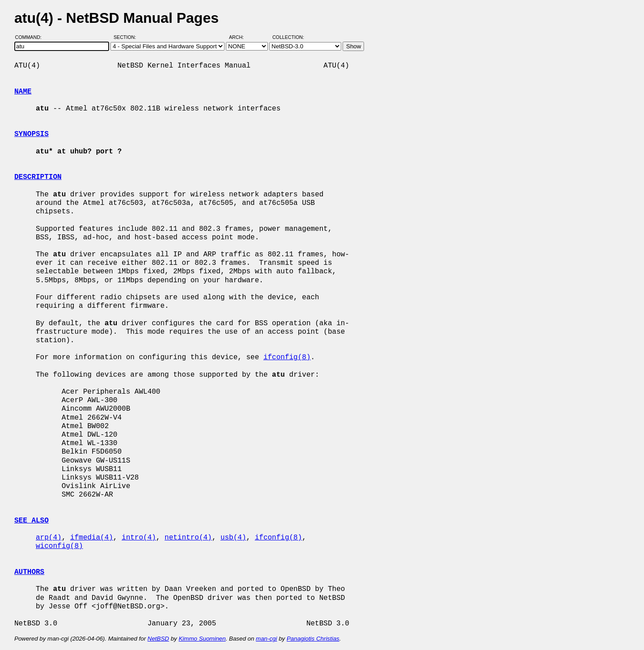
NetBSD (158, 639)
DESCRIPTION (38, 177)
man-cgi (266, 639)
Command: (31, 37)
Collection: (288, 37)
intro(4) (139, 538)
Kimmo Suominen (202, 639)
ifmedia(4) (92, 538)
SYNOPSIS (32, 134)
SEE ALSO (32, 521)
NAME (23, 92)
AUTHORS (29, 572)
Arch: (240, 37)
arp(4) (49, 538)
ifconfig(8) (287, 357)
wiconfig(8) (59, 546)
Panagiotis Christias (313, 639)
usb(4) (233, 538)
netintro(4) (188, 538)
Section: (127, 37)
